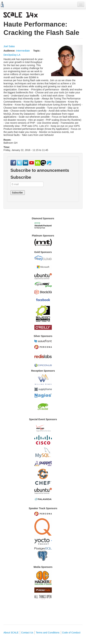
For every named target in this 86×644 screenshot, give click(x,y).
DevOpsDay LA (12, 55)
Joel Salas (9, 46)
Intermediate (23, 51)
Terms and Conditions (48, 633)
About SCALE (11, 633)
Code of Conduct (71, 633)
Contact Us (27, 633)
